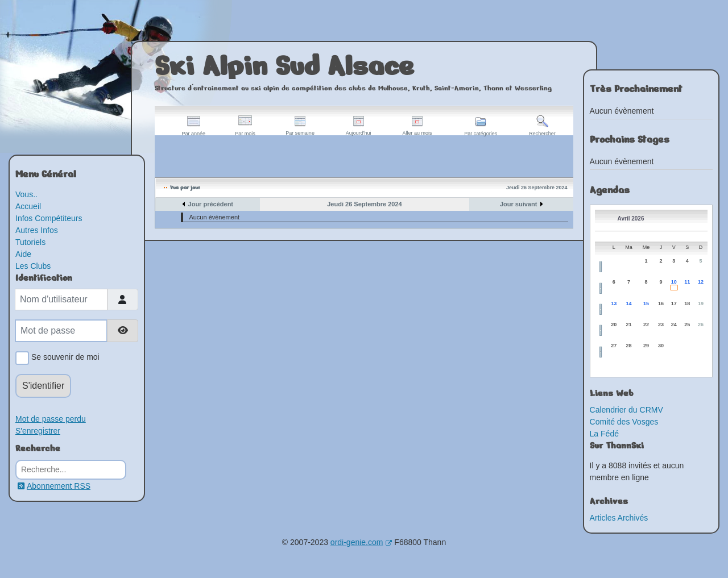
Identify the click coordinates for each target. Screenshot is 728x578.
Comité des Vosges (624, 422)
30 (661, 346)
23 (661, 325)
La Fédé (604, 434)
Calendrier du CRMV (626, 410)
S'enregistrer (38, 431)
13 (614, 303)
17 (674, 303)
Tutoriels (30, 242)
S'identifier (43, 386)
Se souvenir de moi (63, 358)
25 (687, 325)
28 (629, 346)
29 (646, 346)
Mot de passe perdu (51, 419)
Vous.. (26, 194)
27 (614, 346)
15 (646, 303)
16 (661, 303)
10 (674, 282)
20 (614, 325)
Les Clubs (33, 266)
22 (646, 325)
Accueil (28, 206)
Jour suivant (518, 204)
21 (629, 325)
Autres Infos (37, 230)
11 (687, 282)
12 (701, 282)
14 (629, 303)
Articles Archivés (619, 518)
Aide (23, 254)
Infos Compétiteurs (49, 218)
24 (674, 325)
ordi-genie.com (361, 542)
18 (687, 303)
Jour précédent (211, 204)
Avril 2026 (631, 219)
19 (701, 303)
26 (701, 325)
